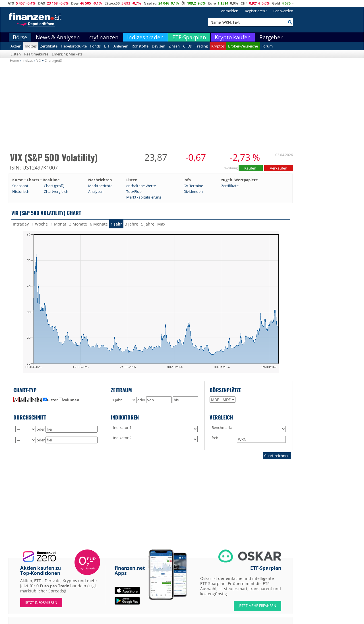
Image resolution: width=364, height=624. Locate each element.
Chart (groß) (54, 186)
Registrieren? (256, 11)
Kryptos (218, 46)
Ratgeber (271, 37)
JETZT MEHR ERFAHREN (258, 606)
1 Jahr (116, 224)
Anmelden (230, 11)
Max (161, 224)
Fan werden (283, 11)
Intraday (21, 224)
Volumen (69, 400)
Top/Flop (134, 191)
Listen (16, 54)
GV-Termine (193, 186)
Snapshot (20, 186)
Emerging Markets (67, 54)
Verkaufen (279, 168)
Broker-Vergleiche (243, 46)
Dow (75, 3)
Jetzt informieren (41, 603)
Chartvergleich (56, 191)
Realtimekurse (36, 54)
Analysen (96, 191)
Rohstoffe (140, 46)
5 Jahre (148, 224)
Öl (183, 3)
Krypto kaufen (233, 37)
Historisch (21, 191)
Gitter (51, 400)
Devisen (159, 46)
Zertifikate (49, 46)
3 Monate (78, 224)
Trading (201, 46)
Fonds (95, 46)
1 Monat (58, 224)
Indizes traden (145, 37)
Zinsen (174, 46)
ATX (11, 3)
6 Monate (99, 224)
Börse (20, 37)
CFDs (187, 46)
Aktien (16, 46)
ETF (107, 46)
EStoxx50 (112, 3)
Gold (276, 3)
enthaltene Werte (141, 186)
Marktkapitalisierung (144, 197)
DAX (42, 3)
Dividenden (193, 191)
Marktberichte (100, 186)
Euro (212, 3)
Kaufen (251, 168)
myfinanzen (104, 37)
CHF (244, 3)
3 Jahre (132, 224)
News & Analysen (58, 37)
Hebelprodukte (74, 46)
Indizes (31, 46)
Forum (267, 46)
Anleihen (121, 46)
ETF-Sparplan (189, 37)
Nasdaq (150, 3)
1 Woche (40, 224)
